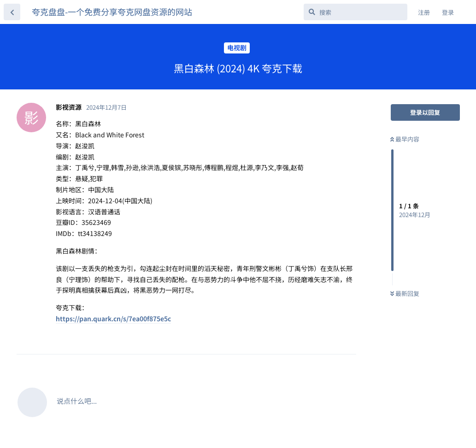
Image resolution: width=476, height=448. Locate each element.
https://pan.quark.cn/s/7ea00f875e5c (113, 318)
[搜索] (356, 12)
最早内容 (405, 139)
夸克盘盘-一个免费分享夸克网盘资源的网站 (112, 12)
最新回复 (405, 293)
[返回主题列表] (12, 12)
